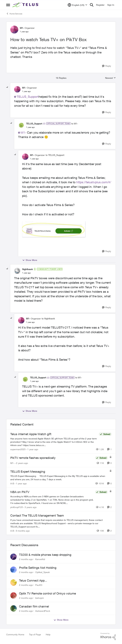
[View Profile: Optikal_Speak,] (14, 570)
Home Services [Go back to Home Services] (14, 14)
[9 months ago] (22, 531)
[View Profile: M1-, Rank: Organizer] (14, 30)
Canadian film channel (34, 606)
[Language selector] (77, 5)
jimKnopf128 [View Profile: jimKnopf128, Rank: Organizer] (17, 507)
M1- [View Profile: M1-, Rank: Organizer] (22, 28)
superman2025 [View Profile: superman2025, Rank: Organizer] (18, 449)
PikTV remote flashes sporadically (33, 458)
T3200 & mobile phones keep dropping (45, 555)
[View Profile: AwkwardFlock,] (14, 608)
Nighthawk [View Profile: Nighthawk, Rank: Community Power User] (27, 269)
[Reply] (107, 66)
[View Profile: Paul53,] (14, 582)
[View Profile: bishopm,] (14, 595)
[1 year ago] (32, 449)
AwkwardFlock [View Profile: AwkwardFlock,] (43, 611)
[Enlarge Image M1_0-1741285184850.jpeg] (54, 229)
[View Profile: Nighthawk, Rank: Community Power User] (17, 271)
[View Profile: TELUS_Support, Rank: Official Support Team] (21, 125)
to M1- (75, 124)
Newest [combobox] (110, 78)
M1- (23, 132)
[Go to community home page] (26, 5)
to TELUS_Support (55, 155)
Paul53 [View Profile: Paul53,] (39, 585)
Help (48, 634)
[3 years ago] (30, 507)
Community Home (15, 634)
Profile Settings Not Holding (38, 568)
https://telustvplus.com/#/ (94, 182)
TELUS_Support (28, 97)
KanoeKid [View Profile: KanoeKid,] (40, 559)
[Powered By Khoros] (108, 636)
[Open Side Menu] (8, 5)
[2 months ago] (26, 559)
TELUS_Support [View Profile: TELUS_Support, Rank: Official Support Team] (34, 124)
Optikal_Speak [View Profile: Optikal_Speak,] (42, 572)
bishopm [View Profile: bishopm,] (40, 598)
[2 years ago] (21, 463)
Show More (30, 260)
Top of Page (35, 634)
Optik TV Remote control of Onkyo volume (47, 593)
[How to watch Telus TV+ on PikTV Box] (26, 91)
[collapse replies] (7, 87)
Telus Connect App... (33, 580)
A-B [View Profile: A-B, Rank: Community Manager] (12, 483)
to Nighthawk (48, 319)
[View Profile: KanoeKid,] (14, 557)
